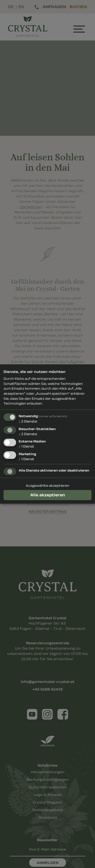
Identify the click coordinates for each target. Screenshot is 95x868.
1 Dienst (26, 446)
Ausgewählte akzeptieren (47, 485)
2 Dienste (28, 421)
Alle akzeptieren (48, 495)
